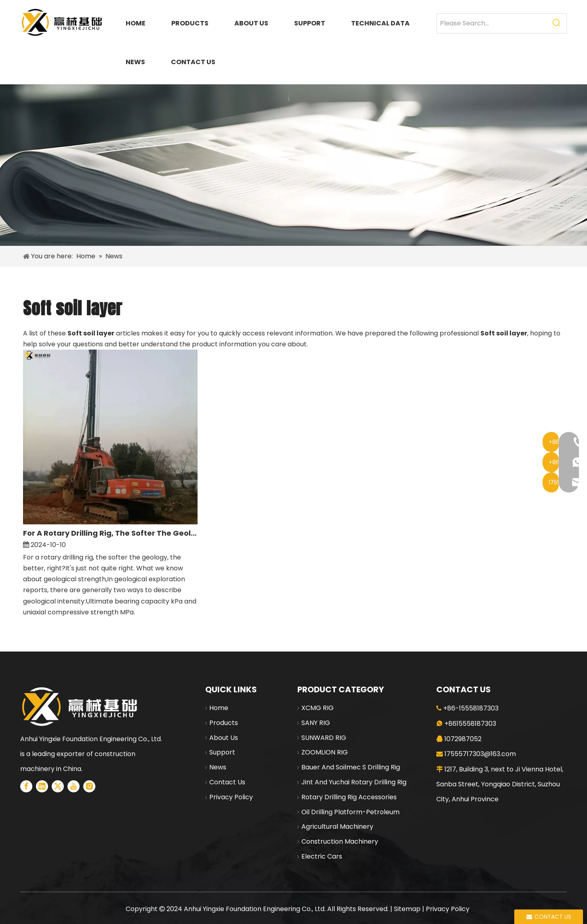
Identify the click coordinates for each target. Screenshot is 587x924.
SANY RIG (316, 723)
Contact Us (227, 782)
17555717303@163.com (480, 754)
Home (219, 708)
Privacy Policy (231, 797)
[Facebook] (26, 786)
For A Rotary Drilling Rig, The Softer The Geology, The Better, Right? (110, 533)
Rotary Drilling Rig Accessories (349, 797)
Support (222, 752)
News (218, 767)
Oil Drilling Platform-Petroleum (350, 812)
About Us (224, 738)
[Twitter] (58, 786)
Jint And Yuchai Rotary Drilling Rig (354, 782)
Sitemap (407, 909)
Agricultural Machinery (337, 827)
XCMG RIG (318, 708)
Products (224, 723)
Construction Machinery (340, 841)
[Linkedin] (42, 786)
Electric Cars (322, 856)
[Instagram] (89, 786)
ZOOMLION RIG (325, 752)
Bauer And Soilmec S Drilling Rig (351, 767)
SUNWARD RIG (324, 738)
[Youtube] (74, 786)
